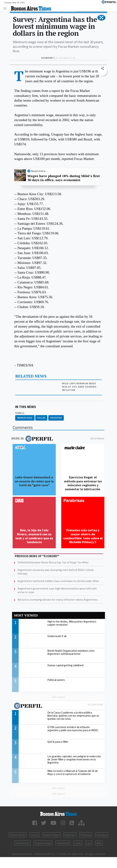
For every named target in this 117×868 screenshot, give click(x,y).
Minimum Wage (25, 418)
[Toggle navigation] (6, 8)
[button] (101, 18)
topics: (20, 413)
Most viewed (26, 615)
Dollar (41, 418)
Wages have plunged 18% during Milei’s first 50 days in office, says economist (64, 178)
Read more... (39, 171)
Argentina (56, 418)
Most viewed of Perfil (58, 706)
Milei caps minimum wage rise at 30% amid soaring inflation (79, 387)
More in (32, 439)
